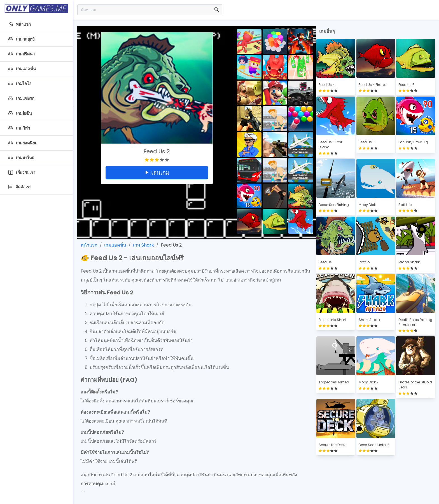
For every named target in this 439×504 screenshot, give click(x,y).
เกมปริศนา (22, 54)
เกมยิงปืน (20, 113)
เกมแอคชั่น (22, 69)
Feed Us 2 (171, 245)
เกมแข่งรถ (21, 99)
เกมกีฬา (19, 128)
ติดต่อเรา (20, 187)
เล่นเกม (157, 173)
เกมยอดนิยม (23, 143)
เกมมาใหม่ (21, 158)
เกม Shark (143, 245)
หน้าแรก (20, 24)
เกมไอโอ (20, 84)
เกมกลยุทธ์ (22, 39)
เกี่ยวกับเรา (22, 173)
